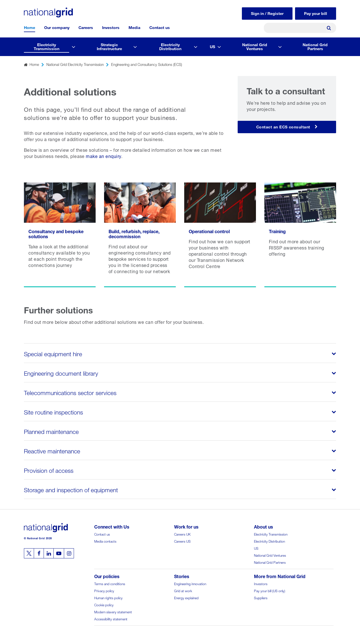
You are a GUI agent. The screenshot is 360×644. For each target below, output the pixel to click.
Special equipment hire (53, 353)
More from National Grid (280, 576)
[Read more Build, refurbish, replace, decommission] (140, 235)
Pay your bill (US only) (270, 590)
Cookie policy (104, 604)
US (212, 46)
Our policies (107, 576)
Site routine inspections (54, 411)
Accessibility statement (111, 619)
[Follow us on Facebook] (39, 553)
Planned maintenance (52, 431)
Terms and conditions (110, 583)
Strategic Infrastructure (109, 46)
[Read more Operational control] (220, 235)
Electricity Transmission (47, 46)
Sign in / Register (267, 13)
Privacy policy (104, 590)
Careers (86, 27)
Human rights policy (108, 597)
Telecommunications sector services (71, 392)
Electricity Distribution (170, 46)
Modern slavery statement (113, 611)
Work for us (186, 526)
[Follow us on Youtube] (59, 553)
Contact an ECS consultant (283, 126)
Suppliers (261, 597)
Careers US (182, 541)
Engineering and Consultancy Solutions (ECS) (147, 64)
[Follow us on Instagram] (69, 553)
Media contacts (105, 541)
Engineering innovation (190, 583)
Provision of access (49, 470)
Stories (182, 576)
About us (264, 526)
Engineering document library (61, 373)
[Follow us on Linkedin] (49, 553)
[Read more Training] (300, 235)
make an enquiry (103, 156)
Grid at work (183, 590)
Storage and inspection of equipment (71, 489)
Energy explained (186, 597)
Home (30, 27)
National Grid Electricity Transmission (75, 64)
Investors (111, 27)
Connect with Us (112, 526)
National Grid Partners (315, 46)
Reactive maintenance (52, 450)
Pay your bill (316, 13)
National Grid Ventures (255, 46)
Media (134, 27)
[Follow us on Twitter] (29, 553)
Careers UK (182, 534)
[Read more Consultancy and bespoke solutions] (60, 235)
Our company (57, 27)
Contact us (160, 27)
